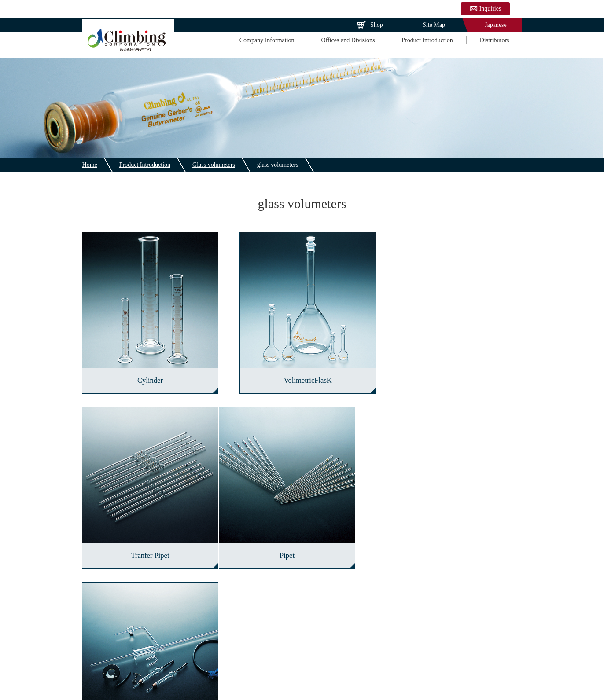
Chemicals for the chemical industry (302, 629)
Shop (377, 25)
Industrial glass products (456, 600)
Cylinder (148, 376)
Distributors (494, 41)
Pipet (148, 547)
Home (89, 165)
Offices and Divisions (348, 41)
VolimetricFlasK (302, 376)
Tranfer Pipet (456, 376)
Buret (302, 547)
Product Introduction (427, 41)
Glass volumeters (213, 165)
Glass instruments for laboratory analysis (302, 600)
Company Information (267, 41)
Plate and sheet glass (148, 629)
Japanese (496, 25)
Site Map (434, 25)
